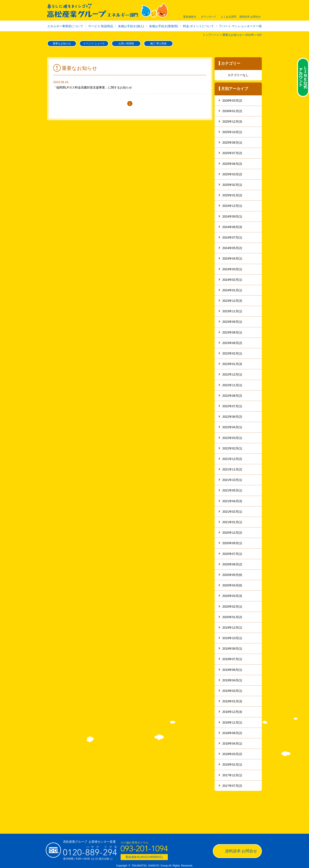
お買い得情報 (126, 44)
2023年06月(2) (232, 343)
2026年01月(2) (232, 111)
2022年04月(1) (232, 427)
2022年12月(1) (232, 374)
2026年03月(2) (232, 101)
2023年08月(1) (232, 332)
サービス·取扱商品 (101, 26)
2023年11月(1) (232, 311)
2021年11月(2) (232, 469)
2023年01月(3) (232, 364)
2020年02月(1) (232, 607)
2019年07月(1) (232, 659)
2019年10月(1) (232, 638)
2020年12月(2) (232, 533)
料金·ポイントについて (198, 26)
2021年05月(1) (232, 490)
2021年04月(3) (232, 501)
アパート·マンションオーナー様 (240, 26)
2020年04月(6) (232, 585)
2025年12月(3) (232, 122)
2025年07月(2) (232, 153)
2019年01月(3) (232, 701)
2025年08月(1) (232, 143)
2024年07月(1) (232, 237)
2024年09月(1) (232, 216)
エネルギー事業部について (65, 26)
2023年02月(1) (232, 353)
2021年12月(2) (232, 459)
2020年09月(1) (232, 543)
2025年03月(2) (232, 174)
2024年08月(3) (232, 227)
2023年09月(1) (232, 322)
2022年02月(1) (232, 448)
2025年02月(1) (232, 185)
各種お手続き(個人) (131, 26)
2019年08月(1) (232, 649)
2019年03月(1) (232, 691)
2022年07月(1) (232, 406)
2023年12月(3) (232, 301)
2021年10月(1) (232, 480)
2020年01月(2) (232, 617)
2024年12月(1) (232, 206)
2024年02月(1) (232, 280)
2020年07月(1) (232, 554)
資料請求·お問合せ (241, 851)
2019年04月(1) (232, 680)
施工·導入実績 (158, 44)
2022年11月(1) (232, 385)
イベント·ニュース (94, 44)
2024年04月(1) (232, 258)
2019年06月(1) (232, 670)
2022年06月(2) (232, 417)
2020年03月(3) (232, 596)
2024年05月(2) (232, 248)
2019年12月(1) (232, 628)
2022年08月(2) (232, 396)
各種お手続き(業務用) (164, 26)
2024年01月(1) (232, 290)
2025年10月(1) (232, 132)
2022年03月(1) (232, 438)
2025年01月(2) (232, 195)
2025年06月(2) (232, 164)
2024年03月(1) (232, 269)
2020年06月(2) (232, 564)
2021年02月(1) (232, 512)
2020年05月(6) (232, 575)
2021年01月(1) (232, 522)
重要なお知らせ (62, 44)
